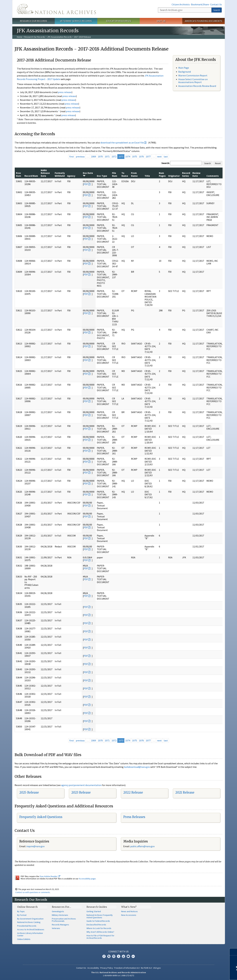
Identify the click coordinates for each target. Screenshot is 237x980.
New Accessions (129, 915)
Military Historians (60, 915)
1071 (107, 157)
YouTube (123, 956)
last (166, 157)
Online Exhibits (24, 939)
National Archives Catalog (29, 922)
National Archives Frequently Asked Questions (100, 916)
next (159, 157)
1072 (114, 157)
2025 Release (29, 792)
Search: (166, 163)
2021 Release (185, 792)
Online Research (27, 907)
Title (147, 176)
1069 (93, 157)
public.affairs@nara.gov (142, 846)
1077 (148, 157)
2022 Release (133, 792)
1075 (135, 157)
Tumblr (119, 956)
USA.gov (157, 968)
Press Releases (134, 817)
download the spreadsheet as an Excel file (122, 143)
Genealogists (58, 911)
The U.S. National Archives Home (56, 9)
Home (20, 37)
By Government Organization (30, 919)
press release (65, 92)
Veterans (56, 928)
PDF (86, 184)
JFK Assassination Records (59, 37)
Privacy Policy (107, 968)
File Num (115, 174)
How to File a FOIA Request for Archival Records (100, 937)
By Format (22, 915)
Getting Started (94, 911)
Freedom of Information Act (127, 968)
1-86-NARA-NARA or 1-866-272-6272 (118, 975)
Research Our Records (34, 21)
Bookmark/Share (200, 4)
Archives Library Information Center (30, 934)
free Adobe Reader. (50, 876)
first (72, 157)
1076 (141, 157)
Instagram (114, 956)
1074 (128, 157)
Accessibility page (87, 879)
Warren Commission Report (193, 75)
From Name (134, 174)
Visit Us (161, 21)
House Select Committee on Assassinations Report (193, 81)
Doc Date (88, 174)
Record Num (31, 176)
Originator (174, 176)
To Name (125, 174)
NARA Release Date (45, 173)
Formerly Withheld (60, 174)
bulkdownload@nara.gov (137, 767)
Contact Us (216, 4)
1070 (100, 157)
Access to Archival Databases (31, 929)
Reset (218, 163)
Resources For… (61, 907)
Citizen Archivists (181, 4)
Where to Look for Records (99, 928)
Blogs (128, 956)
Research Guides (97, 907)
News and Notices (129, 911)
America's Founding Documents (203, 21)
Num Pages (162, 174)
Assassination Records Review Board (197, 86)
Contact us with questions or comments (33, 892)
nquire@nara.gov (36, 846)
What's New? (129, 907)
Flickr (133, 956)
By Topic (21, 911)
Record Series (186, 174)
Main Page (184, 68)
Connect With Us (118, 951)
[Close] (233, 952)
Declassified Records (96, 925)
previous (80, 157)
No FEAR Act (146, 968)
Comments (213, 176)
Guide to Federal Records (98, 921)
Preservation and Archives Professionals (64, 920)
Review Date (196, 174)
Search (217, 10)
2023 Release (81, 792)
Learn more (210, 975)
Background (185, 72)
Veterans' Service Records (76, 21)
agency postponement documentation (81, 785)
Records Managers (60, 925)
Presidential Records (27, 926)
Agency (71, 176)
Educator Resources (119, 21)
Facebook (104, 956)
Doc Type (102, 176)
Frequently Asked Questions (41, 817)
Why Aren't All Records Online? (100, 932)
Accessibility (93, 968)
